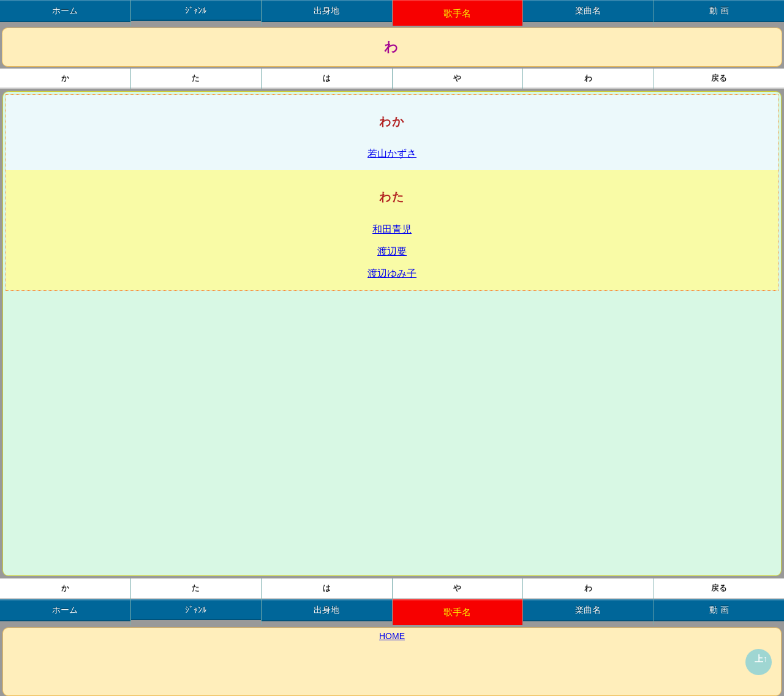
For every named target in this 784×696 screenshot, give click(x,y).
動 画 (719, 10)
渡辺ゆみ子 (392, 273)
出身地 (326, 10)
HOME (392, 636)
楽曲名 (588, 10)
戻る (719, 78)
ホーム (65, 10)
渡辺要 (392, 251)
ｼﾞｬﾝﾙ (196, 10)
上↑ (761, 659)
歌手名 (457, 13)
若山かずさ (392, 153)
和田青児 (392, 229)
